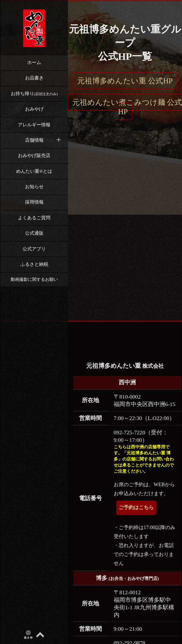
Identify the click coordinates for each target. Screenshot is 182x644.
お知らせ (34, 187)
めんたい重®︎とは (34, 171)
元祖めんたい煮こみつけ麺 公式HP (127, 107)
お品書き (34, 78)
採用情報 (34, 202)
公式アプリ (34, 249)
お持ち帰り (34, 94)
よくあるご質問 (34, 218)
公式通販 (34, 233)
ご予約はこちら (136, 508)
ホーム (34, 62)
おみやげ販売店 (34, 155)
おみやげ (34, 109)
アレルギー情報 (34, 125)
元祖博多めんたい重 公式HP (125, 81)
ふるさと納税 (34, 264)
